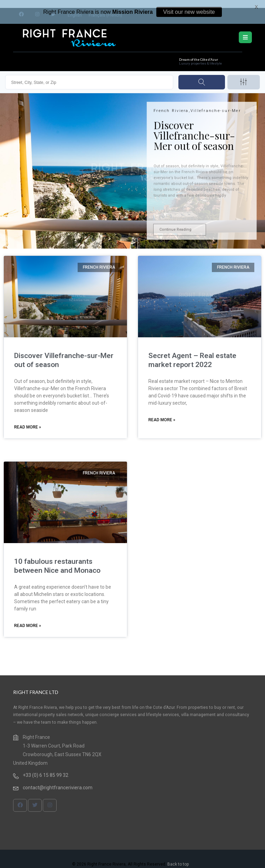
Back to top (178, 857)
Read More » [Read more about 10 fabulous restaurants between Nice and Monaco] (28, 619)
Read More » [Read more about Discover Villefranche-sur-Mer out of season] (28, 420)
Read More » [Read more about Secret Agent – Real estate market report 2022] (162, 413)
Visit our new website (189, 12)
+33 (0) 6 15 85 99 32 (46, 768)
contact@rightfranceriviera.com (58, 781)
